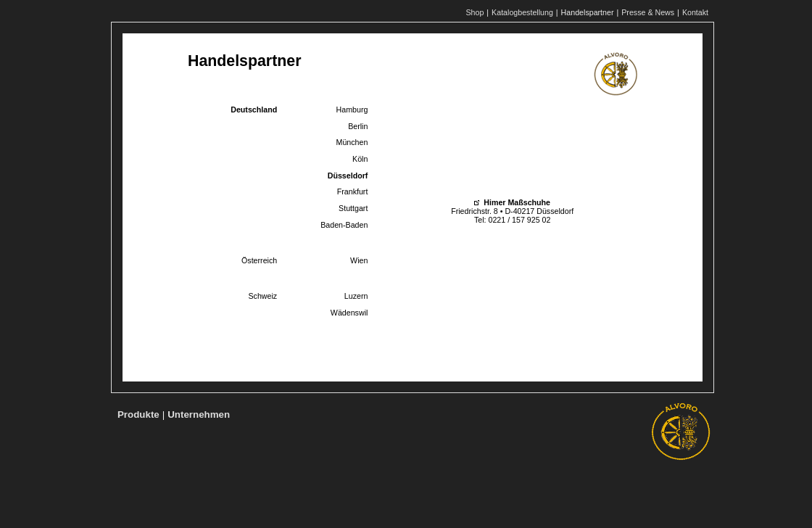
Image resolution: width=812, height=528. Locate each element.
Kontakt (695, 12)
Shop (475, 12)
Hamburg (352, 110)
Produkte (138, 414)
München (352, 142)
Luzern (356, 296)
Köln (360, 159)
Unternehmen (199, 414)
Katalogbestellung (522, 12)
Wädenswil (349, 313)
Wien (359, 260)
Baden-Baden (344, 225)
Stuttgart (353, 208)
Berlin (358, 126)
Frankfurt (353, 191)
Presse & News (648, 12)
